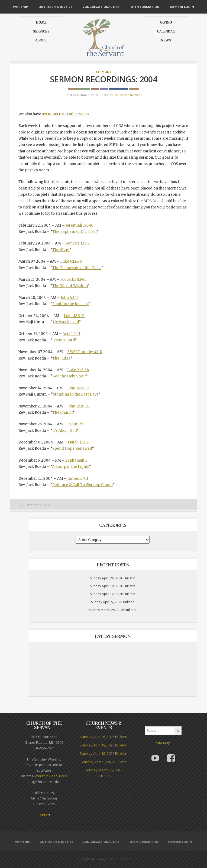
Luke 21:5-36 (78, 370)
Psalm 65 (75, 424)
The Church (62, 412)
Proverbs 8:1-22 (73, 280)
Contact (44, 815)
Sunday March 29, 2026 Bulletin (113, 610)
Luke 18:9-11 (74, 316)
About (41, 40)
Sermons (104, 72)
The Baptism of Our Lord (75, 232)
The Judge (62, 358)
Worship (20, 7)
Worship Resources (51, 776)
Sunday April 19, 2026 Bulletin (113, 586)
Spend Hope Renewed (72, 448)
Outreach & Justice (55, 7)
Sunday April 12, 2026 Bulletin (113, 594)
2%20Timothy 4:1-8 (85, 352)
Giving (166, 22)
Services (41, 31)
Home (41, 22)
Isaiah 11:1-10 (79, 442)
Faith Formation (144, 7)
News (166, 40)
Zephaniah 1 (76, 460)
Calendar (166, 31)
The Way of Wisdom (70, 286)
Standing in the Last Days (76, 394)
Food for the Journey (71, 304)
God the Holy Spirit (69, 376)
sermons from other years (66, 114)
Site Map (163, 743)
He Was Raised (66, 322)
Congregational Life (101, 7)
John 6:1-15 (70, 298)
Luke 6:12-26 (71, 261)
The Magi (61, 250)
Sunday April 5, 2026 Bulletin (113, 602)
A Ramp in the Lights (71, 467)
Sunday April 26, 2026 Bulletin (113, 578)
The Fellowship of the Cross (77, 268)
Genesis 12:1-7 (77, 243)
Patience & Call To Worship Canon (82, 485)
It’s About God (65, 431)
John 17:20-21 (78, 406)
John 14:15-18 (78, 388)
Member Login (182, 7)
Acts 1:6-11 (71, 334)
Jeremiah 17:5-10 (80, 225)
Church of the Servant (125, 95)
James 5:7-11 (78, 479)
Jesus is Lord (64, 340)
